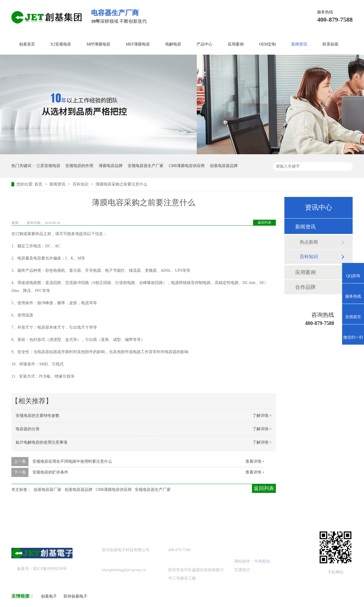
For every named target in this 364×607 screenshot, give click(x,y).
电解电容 (173, 44)
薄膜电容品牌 (111, 166)
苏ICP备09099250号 (50, 569)
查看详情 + (255, 461)
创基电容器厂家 (47, 490)
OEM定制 (267, 44)
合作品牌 (305, 287)
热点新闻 (309, 242)
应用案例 (236, 44)
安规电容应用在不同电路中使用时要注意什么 (72, 461)
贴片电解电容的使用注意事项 (42, 442)
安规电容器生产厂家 (146, 166)
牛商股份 (262, 561)
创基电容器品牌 (224, 166)
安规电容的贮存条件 (50, 472)
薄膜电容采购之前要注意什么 (121, 184)
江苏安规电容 (48, 166)
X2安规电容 (61, 44)
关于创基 (65, 513)
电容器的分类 (28, 429)
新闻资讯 (299, 44)
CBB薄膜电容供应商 (187, 166)
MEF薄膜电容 (138, 44)
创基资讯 (253, 513)
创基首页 (27, 44)
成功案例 (158, 513)
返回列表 (264, 223)
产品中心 (204, 44)
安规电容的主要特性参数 (38, 416)
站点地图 (206, 513)
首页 (39, 184)
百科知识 (81, 184)
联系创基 (330, 44)
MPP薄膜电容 (98, 44)
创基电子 (49, 596)
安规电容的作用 (79, 166)
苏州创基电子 (75, 596)
